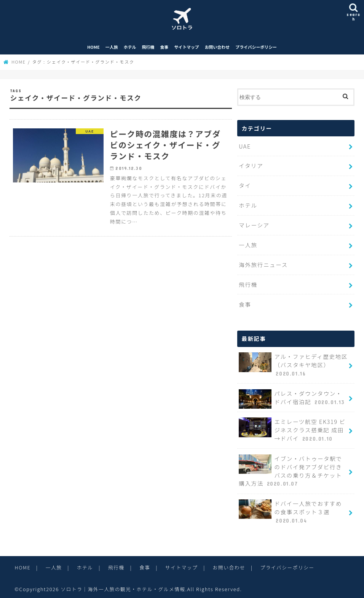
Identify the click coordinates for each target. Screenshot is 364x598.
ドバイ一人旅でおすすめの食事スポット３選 (293, 510)
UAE (245, 147)
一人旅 (112, 48)
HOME (93, 48)
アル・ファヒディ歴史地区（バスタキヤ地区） (293, 365)
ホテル (130, 48)
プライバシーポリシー (256, 48)
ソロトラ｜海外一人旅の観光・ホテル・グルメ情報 (124, 586)
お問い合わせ (217, 48)
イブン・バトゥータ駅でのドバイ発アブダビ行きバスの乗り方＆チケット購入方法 (293, 469)
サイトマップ (186, 48)
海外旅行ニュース (263, 265)
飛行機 (148, 48)
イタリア (251, 167)
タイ (245, 186)
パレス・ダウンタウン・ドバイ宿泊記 (293, 398)
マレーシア (254, 226)
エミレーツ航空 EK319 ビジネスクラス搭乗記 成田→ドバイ (292, 429)
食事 (164, 48)
